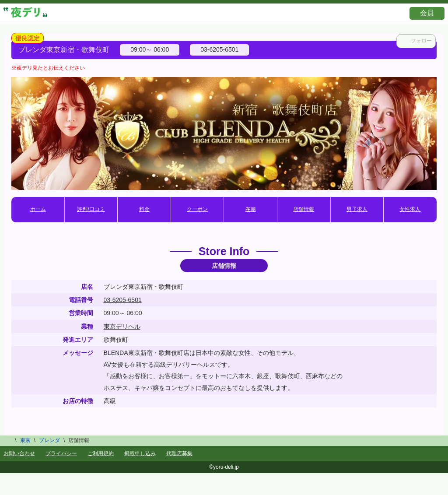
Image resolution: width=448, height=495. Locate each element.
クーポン (197, 209)
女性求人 (410, 209)
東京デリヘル (122, 326)
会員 (427, 13)
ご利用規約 (101, 453)
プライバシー (61, 453)
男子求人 (357, 209)
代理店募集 (179, 453)
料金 (144, 209)
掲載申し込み (140, 453)
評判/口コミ (91, 209)
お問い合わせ (19, 453)
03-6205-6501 (123, 300)
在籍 (251, 209)
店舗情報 (304, 209)
